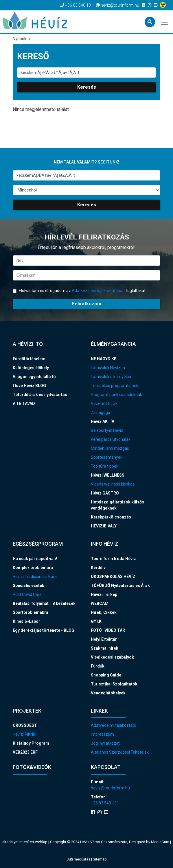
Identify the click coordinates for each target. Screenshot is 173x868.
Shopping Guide (106, 675)
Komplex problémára (33, 568)
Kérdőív (98, 568)
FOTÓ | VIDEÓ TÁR (108, 630)
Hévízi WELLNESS (108, 475)
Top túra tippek (105, 466)
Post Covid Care (27, 594)
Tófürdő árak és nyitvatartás (40, 395)
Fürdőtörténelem (29, 359)
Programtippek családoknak (116, 395)
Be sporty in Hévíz (107, 430)
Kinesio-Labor (26, 621)
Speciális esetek (28, 586)
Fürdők (98, 666)
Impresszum (102, 734)
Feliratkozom (87, 304)
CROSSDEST (25, 725)
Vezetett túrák (104, 404)
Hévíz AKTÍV (103, 421)
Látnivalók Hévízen (108, 368)
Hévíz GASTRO (105, 493)
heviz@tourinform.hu (110, 788)
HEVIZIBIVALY (104, 526)
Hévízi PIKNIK (24, 734)
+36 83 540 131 (105, 803)
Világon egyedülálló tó (34, 377)
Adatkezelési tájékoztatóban (98, 291)
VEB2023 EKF (25, 752)
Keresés (87, 87)
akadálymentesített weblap (25, 842)
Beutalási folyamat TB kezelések (44, 603)
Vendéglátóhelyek (108, 693)
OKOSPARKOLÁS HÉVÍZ (113, 577)
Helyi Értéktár (104, 639)
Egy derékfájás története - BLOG (44, 630)
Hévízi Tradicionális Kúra (35, 577)
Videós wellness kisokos (113, 484)
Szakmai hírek (105, 648)
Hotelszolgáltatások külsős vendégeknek (117, 505)
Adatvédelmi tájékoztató (114, 725)
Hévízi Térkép (104, 594)
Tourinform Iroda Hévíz (113, 559)
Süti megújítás (79, 859)
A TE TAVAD (24, 404)
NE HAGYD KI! (104, 359)
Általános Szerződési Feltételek (120, 752)
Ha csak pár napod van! (35, 559)
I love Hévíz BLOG (29, 386)
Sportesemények (107, 457)
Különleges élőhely (31, 368)
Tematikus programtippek (115, 386)
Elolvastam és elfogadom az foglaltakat (79, 291)
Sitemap (100, 859)
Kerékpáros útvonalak (111, 439)
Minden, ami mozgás (110, 448)
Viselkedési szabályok (112, 657)
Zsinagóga (101, 412)
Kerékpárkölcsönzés (111, 517)
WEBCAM (100, 603)
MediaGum (160, 842)
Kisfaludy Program (31, 743)
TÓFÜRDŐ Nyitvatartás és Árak (120, 586)
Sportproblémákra (31, 612)
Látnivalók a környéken (112, 377)
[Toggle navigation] (165, 22)
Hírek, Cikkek (104, 612)
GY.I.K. (97, 621)
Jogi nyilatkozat (105, 743)
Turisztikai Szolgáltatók (114, 684)
